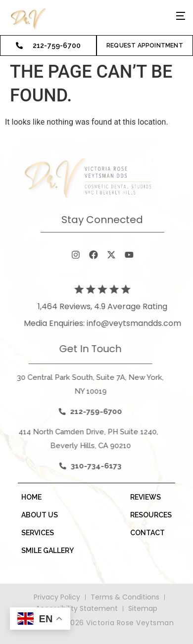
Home (31, 497)
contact (147, 533)
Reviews (145, 497)
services (38, 533)
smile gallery (48, 551)
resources (151, 515)
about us (40, 515)
